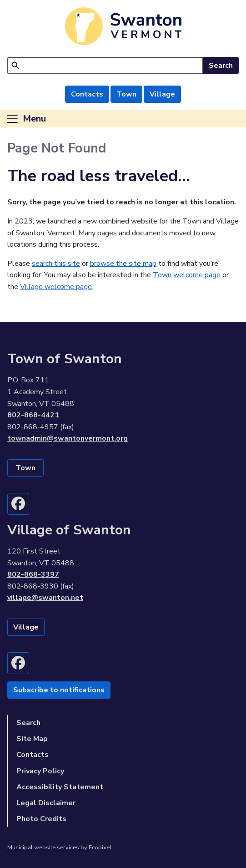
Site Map (32, 739)
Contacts (87, 94)
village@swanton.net (45, 598)
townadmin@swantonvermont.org (68, 438)
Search (221, 66)
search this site (56, 264)
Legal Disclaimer (46, 803)
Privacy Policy (40, 771)
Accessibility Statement (60, 787)
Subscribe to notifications (59, 690)
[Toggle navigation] (26, 119)
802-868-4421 (33, 415)
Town (126, 94)
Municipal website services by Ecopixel (59, 848)
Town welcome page (187, 275)
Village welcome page (56, 287)
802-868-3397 (33, 574)
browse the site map (123, 264)
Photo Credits (41, 819)
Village (162, 94)
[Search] (105, 66)
